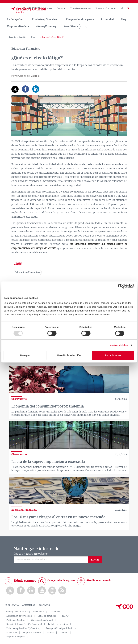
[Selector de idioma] (127, 8)
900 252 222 (34, 8)
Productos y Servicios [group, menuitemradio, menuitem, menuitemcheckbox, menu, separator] (44, 19)
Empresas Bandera (18, 26)
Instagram (52, 591)
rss (62, 590)
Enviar (95, 560)
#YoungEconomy (46, 26)
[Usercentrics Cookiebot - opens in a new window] (120, 286)
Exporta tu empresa (16, 637)
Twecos (50, 632)
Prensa (49, 8)
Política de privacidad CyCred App (23, 628)
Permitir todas (113, 355)
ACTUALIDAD (29, 605)
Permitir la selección (69, 355)
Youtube (42, 590)
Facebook (21, 590)
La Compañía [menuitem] (15, 19)
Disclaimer (55, 612)
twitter (10, 591)
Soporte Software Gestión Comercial (24, 624)
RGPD (65, 616)
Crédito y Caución (18, 37)
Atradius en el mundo (99, 580)
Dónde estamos (25, 581)
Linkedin (31, 590)
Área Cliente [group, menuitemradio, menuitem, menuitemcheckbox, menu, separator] (71, 26)
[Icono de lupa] (85, 26)
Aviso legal (38, 612)
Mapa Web (12, 632)
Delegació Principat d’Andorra (61, 628)
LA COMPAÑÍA (12, 605)
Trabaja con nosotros (80, 8)
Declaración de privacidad (19, 616)
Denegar (25, 355)
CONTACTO (44, 605)
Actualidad (107, 19)
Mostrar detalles (119, 345)
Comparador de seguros (80, 19)
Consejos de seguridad (42, 620)
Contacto (61, 8)
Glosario (64, 632)
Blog (123, 19)
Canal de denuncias (47, 616)
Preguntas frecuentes (106, 8)
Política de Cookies (16, 620)
